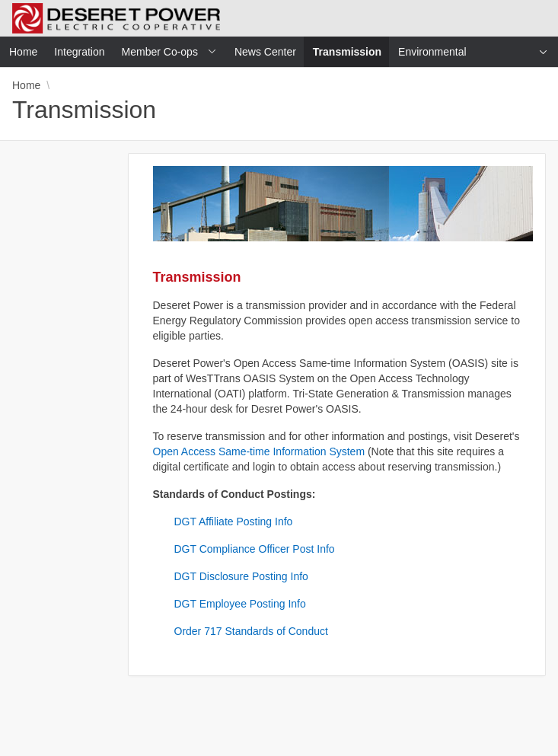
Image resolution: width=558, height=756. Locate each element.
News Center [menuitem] (265, 52)
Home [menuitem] (23, 52)
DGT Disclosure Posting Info (241, 576)
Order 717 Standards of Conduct (251, 631)
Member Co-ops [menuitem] (160, 52)
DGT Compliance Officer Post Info (255, 549)
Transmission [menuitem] (352, 51)
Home (26, 85)
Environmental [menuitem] (432, 52)
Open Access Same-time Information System (259, 451)
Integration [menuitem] (79, 52)
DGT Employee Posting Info (240, 604)
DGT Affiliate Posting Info (234, 522)
